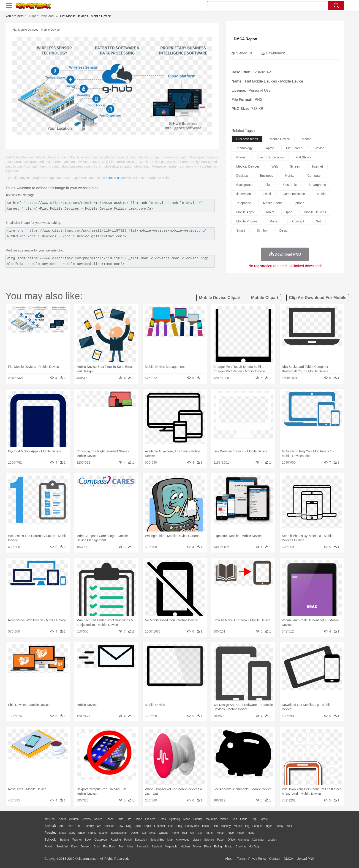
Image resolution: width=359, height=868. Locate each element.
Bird (78, 826)
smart (241, 230)
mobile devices (315, 212)
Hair (185, 833)
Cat (99, 826)
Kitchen (185, 847)
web (275, 166)
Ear (144, 833)
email (267, 194)
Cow (120, 826)
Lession (272, 840)
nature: (50, 819)
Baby (72, 833)
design (284, 230)
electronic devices (271, 157)
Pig (247, 826)
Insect (206, 826)
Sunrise (198, 819)
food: (49, 846)
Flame (138, 819)
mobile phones (247, 221)
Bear (69, 826)
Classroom (101, 840)
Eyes (152, 833)
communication (294, 194)
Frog (179, 826)
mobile (306, 139)
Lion (215, 826)
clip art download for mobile (318, 298)
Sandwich (143, 847)
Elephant (159, 826)
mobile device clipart (220, 298)
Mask (62, 833)
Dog (129, 826)
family (92, 833)
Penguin (257, 826)
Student (64, 840)
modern (275, 221)
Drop (253, 819)
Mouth (221, 833)
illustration (244, 194)
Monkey (226, 826)
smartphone (317, 185)
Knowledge (183, 840)
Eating (218, 847)
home (175, 833)
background (245, 185)
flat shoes (303, 157)
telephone (244, 203)
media (321, 194)
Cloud (244, 819)
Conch (110, 819)
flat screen (294, 148)
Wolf (289, 826)
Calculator (258, 840)
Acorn (62, 819)
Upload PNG (306, 859)
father (210, 833)
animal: (50, 826)
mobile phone (273, 203)
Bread (229, 847)
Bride (82, 833)
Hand (251, 833)
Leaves (86, 819)
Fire (129, 819)
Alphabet (243, 840)
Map (170, 840)
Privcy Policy (257, 859)
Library (197, 840)
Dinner (197, 847)
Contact (275, 859)
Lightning (175, 819)
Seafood (157, 847)
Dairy (74, 847)
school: (50, 839)
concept (298, 221)
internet (317, 166)
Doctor (135, 833)
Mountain (211, 819)
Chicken (109, 826)
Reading (116, 840)
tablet (270, 212)
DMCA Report (246, 39)
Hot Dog (254, 847)
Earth (120, 819)
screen (295, 166)
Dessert (86, 847)
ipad (289, 212)
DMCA (288, 859)
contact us (113, 178)
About (229, 859)
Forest (264, 819)
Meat (130, 847)
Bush (234, 819)
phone (241, 157)
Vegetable (171, 847)
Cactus (98, 819)
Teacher (77, 840)
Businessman (119, 833)
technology (244, 148)
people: (50, 833)
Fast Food (109, 847)
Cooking (241, 847)
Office (231, 840)
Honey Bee (192, 826)
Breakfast (62, 847)
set (318, 221)
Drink (97, 847)
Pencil (128, 840)
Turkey (279, 826)
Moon (187, 819)
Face (231, 833)
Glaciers (150, 819)
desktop (242, 176)
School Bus (157, 840)
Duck (137, 826)
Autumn (74, 819)
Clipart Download (42, 16)
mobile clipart (265, 298)
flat (268, 185)
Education (141, 840)
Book (88, 840)
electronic (290, 185)
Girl (192, 833)
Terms (241, 859)
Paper (221, 840)
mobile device (280, 139)
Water (224, 819)
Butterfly (89, 826)
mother (103, 833)
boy (200, 833)
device (319, 148)
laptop (269, 148)
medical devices (248, 166)
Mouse (238, 826)
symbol (262, 230)
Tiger (269, 826)
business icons (247, 139)
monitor (290, 176)
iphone (299, 203)
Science (209, 840)
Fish (171, 826)
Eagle (147, 826)
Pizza (208, 847)
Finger (241, 833)
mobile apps (245, 212)
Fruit (121, 847)
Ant (61, 826)
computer (314, 176)
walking (163, 833)
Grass (162, 819)
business (266, 176)
